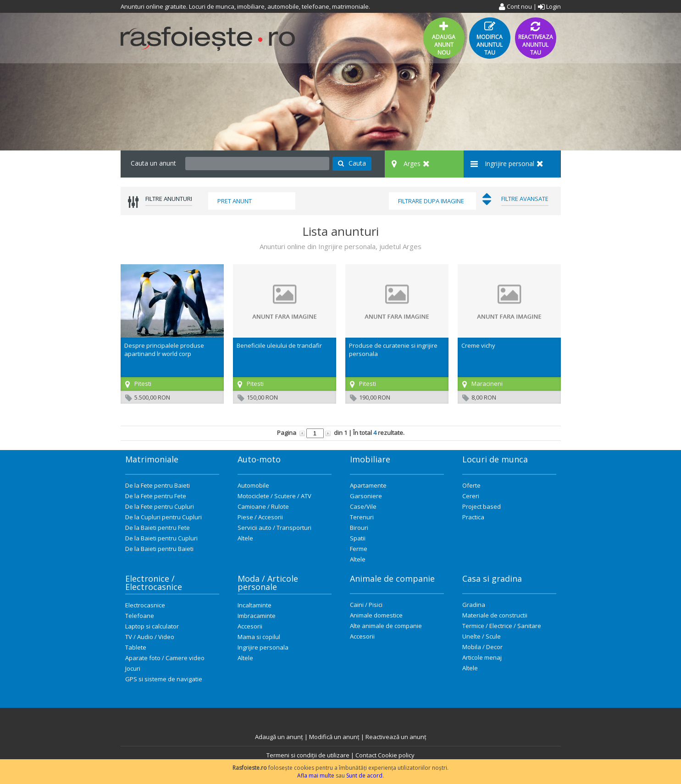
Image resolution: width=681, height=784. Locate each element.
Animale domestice (376, 615)
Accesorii (250, 626)
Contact (366, 755)
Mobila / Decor (482, 647)
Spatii (358, 538)
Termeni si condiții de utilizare (308, 755)
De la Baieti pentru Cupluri (161, 538)
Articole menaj (482, 657)
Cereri (471, 496)
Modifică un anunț (334, 737)
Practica (473, 517)
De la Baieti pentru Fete (158, 528)
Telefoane (140, 616)
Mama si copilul (259, 637)
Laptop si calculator (152, 626)
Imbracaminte (257, 616)
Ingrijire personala (263, 647)
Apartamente (368, 485)
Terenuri (362, 517)
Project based (482, 506)
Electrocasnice (145, 605)
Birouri (359, 528)
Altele (245, 538)
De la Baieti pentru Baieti (159, 549)
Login (549, 6)
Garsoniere (366, 496)
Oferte (471, 485)
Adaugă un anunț (279, 737)
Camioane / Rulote (263, 506)
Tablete (136, 647)
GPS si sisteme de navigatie (164, 679)
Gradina (474, 605)
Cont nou (515, 6)
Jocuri (133, 668)
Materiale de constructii (495, 615)
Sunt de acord (364, 776)
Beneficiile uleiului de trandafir (279, 345)
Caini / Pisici (366, 605)
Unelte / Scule (482, 636)
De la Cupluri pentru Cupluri (163, 517)
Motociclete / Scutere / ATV (274, 496)
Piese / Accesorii (260, 517)
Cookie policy (396, 755)
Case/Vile (363, 506)
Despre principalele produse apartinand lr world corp (164, 350)
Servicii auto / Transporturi (274, 528)
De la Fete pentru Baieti (158, 485)
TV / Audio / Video (150, 637)
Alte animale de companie (386, 626)
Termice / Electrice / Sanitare (502, 626)
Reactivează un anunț (396, 737)
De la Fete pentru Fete (156, 496)
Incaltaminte (255, 605)
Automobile (253, 485)
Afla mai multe (316, 776)
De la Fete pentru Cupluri (160, 506)
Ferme (359, 549)
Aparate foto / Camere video (165, 658)
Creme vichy (478, 345)
